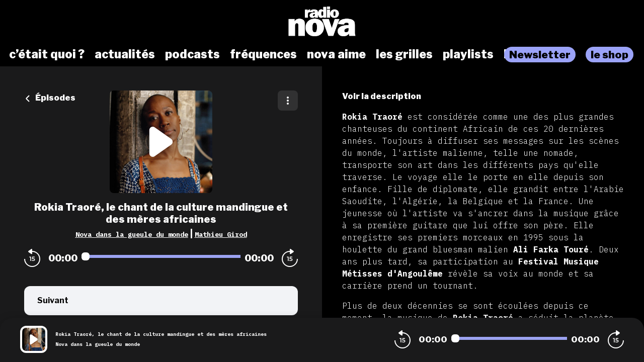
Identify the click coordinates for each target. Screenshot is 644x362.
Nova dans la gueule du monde (132, 234)
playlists (468, 54)
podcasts (192, 54)
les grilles (404, 54)
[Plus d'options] (288, 101)
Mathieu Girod (221, 234)
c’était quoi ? (47, 54)
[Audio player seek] (161, 256)
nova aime (336, 54)
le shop (610, 55)
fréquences (263, 54)
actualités (125, 54)
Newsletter (540, 55)
